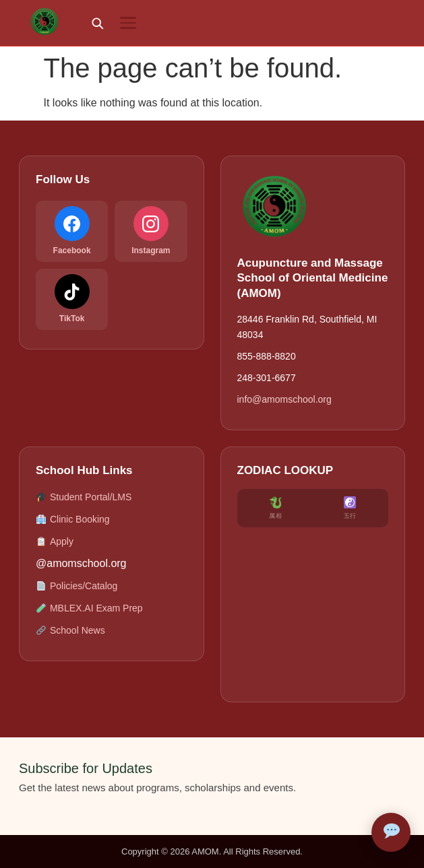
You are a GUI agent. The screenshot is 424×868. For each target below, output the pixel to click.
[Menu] (128, 23)
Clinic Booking (73, 520)
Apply (55, 542)
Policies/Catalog (77, 586)
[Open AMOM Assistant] (391, 832)
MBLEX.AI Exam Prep (89, 608)
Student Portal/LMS (84, 497)
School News (70, 631)
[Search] (97, 23)
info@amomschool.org (284, 399)
